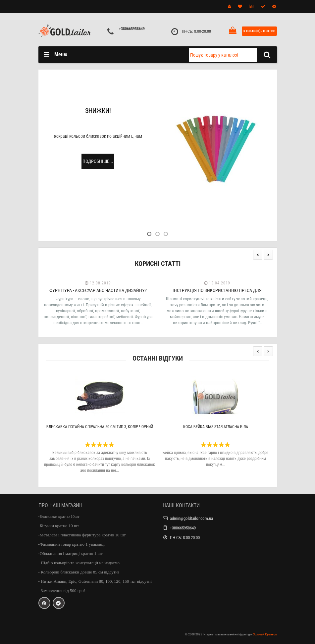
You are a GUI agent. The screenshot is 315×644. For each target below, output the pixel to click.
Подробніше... (98, 161)
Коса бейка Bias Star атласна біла (216, 427)
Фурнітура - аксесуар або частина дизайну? (98, 290)
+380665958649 (132, 29)
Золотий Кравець (265, 634)
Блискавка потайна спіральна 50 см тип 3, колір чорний (100, 427)
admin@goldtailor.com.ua (191, 518)
